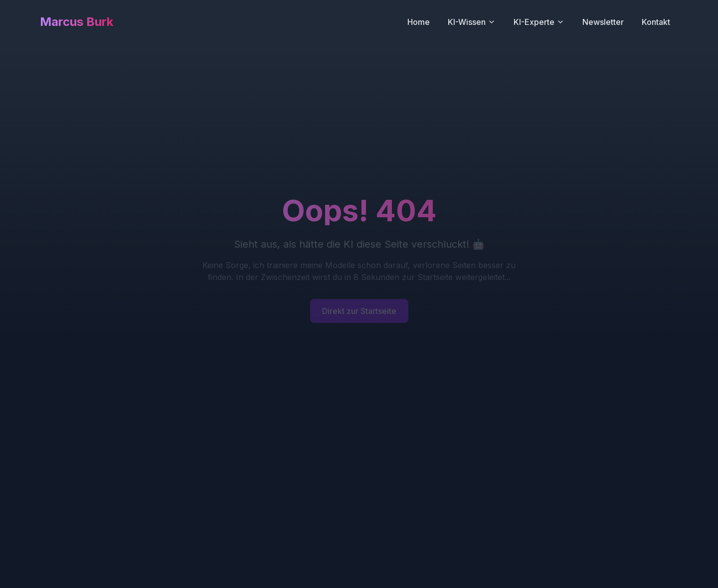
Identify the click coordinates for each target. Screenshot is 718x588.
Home (419, 22)
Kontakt (656, 22)
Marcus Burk (77, 22)
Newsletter (603, 22)
